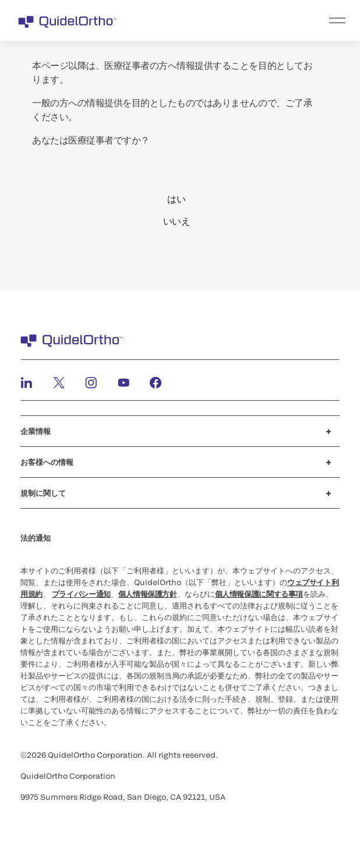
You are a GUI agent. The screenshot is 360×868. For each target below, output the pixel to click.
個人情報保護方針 (148, 594)
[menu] (252, 20)
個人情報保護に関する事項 (259, 594)
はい (176, 199)
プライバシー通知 (81, 594)
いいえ (177, 221)
